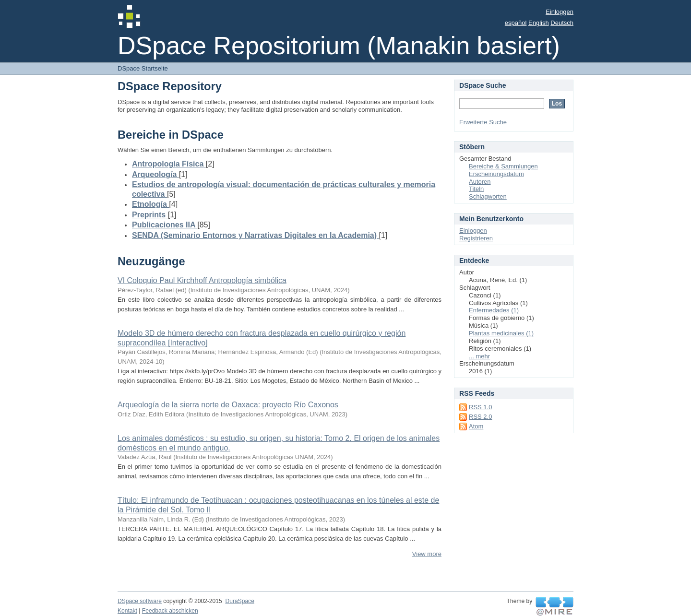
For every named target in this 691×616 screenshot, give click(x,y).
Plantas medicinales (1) (501, 333)
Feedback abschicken (170, 611)
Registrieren (476, 238)
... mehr (479, 356)
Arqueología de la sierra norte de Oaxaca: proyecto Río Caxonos (228, 405)
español (516, 23)
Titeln (476, 189)
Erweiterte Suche (483, 122)
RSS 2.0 (480, 417)
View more (427, 554)
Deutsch (562, 23)
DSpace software (140, 601)
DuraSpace (239, 601)
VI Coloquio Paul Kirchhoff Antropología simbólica (202, 280)
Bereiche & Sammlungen (503, 166)
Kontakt (127, 611)
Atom (476, 426)
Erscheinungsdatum (496, 174)
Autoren (480, 182)
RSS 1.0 (480, 407)
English (539, 23)
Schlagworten (488, 196)
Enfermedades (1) (494, 310)
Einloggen (560, 12)
